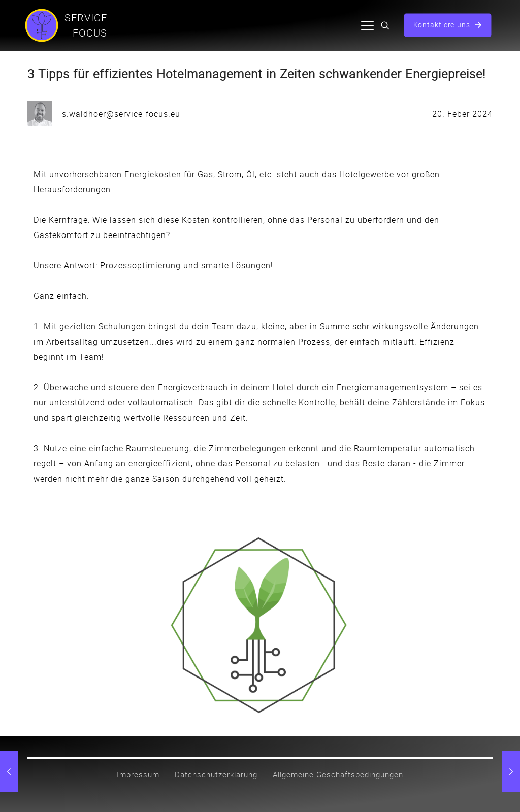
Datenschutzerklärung (216, 774)
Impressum (138, 774)
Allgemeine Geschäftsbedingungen (338, 774)
